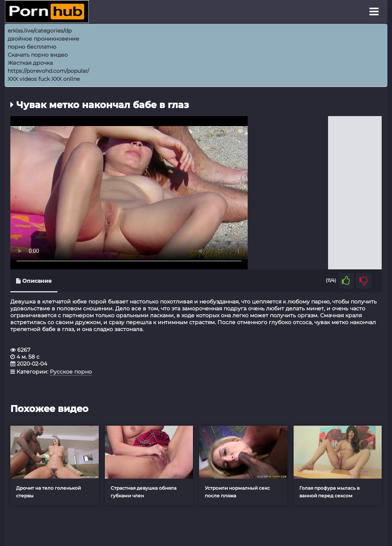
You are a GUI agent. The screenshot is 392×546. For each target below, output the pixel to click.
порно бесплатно (32, 47)
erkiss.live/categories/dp (40, 31)
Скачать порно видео (38, 55)
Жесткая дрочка (30, 63)
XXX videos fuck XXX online (44, 79)
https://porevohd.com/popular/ (48, 71)
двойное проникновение (43, 39)
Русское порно (71, 372)
